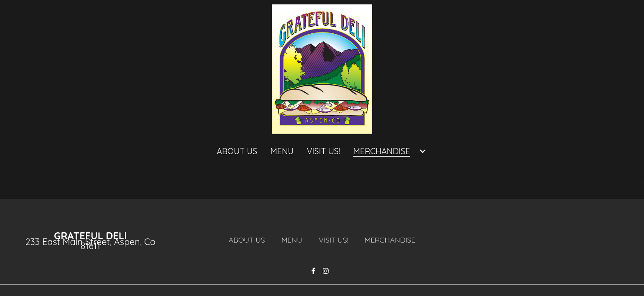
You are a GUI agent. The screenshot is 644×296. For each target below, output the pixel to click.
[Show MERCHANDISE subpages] (423, 151)
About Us (249, 239)
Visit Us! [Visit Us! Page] (323, 151)
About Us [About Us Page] (237, 151)
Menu (294, 239)
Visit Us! (336, 239)
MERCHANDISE (392, 239)
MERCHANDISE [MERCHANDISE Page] (382, 151)
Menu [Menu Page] (282, 151)
